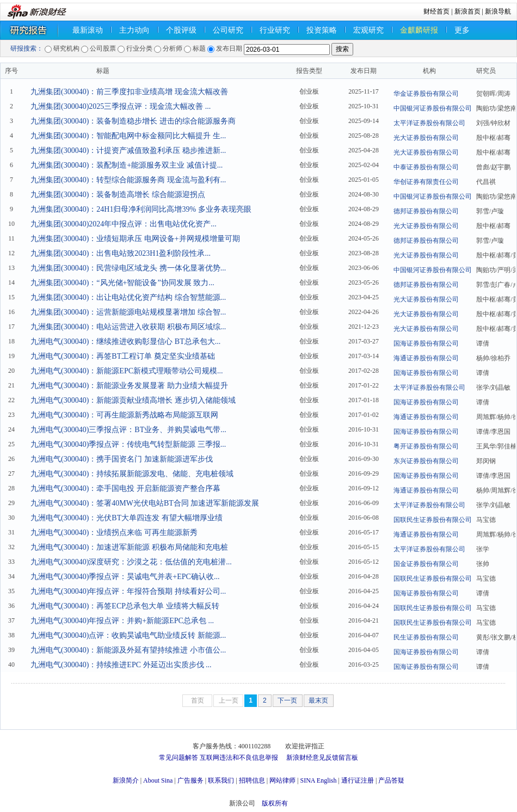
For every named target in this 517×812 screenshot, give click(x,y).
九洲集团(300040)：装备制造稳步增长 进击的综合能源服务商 (133, 121)
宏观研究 (368, 30)
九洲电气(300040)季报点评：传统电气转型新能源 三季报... (128, 444)
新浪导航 (498, 11)
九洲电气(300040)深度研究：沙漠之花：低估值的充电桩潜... (131, 562)
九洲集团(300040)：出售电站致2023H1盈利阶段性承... (121, 253)
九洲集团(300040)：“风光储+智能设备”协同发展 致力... (122, 283)
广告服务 (190, 780)
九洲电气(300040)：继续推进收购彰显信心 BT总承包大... (125, 342)
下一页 (287, 700)
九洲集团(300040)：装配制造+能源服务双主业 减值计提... (127, 165)
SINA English (318, 780)
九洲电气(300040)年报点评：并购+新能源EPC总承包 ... (122, 621)
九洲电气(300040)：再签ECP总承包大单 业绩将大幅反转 (125, 606)
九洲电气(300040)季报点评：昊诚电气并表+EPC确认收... (125, 577)
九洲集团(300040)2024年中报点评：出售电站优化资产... (124, 224)
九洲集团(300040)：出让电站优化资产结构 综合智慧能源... (128, 297)
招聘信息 (252, 780)
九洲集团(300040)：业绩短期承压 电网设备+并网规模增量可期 (135, 239)
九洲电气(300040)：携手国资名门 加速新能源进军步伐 (122, 459)
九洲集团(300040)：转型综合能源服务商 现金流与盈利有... (128, 180)
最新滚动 (88, 30)
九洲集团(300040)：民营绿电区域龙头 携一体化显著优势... (128, 268)
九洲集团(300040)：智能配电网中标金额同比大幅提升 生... (128, 136)
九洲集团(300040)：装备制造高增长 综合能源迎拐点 (118, 195)
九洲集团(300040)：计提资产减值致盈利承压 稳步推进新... (128, 150)
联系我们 (221, 780)
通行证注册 (358, 780)
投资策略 (322, 30)
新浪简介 (126, 780)
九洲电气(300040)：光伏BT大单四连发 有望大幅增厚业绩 (127, 518)
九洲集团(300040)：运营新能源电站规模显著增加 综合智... (128, 312)
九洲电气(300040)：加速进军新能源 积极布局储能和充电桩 (129, 547)
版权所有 (275, 803)
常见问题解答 (179, 758)
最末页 (318, 700)
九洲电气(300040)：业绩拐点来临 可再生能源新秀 (114, 533)
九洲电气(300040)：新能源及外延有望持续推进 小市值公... (128, 650)
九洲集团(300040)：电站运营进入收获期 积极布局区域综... (128, 327)
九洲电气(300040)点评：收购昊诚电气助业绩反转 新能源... (128, 635)
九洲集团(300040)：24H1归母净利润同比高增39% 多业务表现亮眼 (141, 209)
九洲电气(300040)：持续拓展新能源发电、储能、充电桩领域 (132, 474)
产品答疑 (391, 780)
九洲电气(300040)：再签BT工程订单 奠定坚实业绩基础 (123, 356)
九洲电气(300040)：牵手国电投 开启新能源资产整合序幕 (125, 488)
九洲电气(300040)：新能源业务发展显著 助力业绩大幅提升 (129, 386)
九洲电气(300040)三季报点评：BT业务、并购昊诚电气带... (128, 430)
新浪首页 (467, 11)
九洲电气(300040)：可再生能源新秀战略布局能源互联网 (124, 415)
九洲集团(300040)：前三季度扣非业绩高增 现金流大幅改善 (129, 92)
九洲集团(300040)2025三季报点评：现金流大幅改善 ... (121, 106)
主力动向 (134, 30)
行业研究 (275, 30)
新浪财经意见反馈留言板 (322, 758)
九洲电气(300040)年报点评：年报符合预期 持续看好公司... (128, 591)
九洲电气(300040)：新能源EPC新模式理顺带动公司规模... (127, 371)
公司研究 (228, 30)
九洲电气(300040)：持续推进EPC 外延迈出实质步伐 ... (121, 665)
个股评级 (181, 30)
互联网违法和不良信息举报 (239, 758)
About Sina (158, 780)
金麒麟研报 (419, 30)
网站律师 (282, 780)
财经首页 (436, 11)
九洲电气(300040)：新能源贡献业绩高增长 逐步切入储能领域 (133, 400)
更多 (462, 30)
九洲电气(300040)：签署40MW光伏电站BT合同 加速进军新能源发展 (145, 503)
